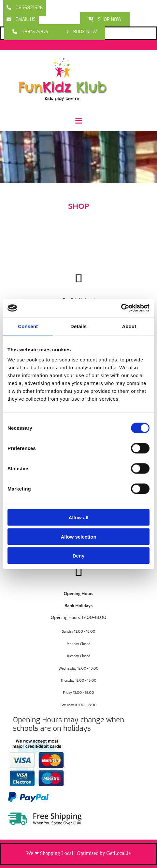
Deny (79, 556)
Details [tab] (78, 326)
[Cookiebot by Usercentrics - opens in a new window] (121, 308)
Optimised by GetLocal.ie (104, 853)
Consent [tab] (28, 326)
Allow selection (78, 536)
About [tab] (129, 326)
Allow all (79, 517)
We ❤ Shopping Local (50, 853)
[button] (25, 8)
